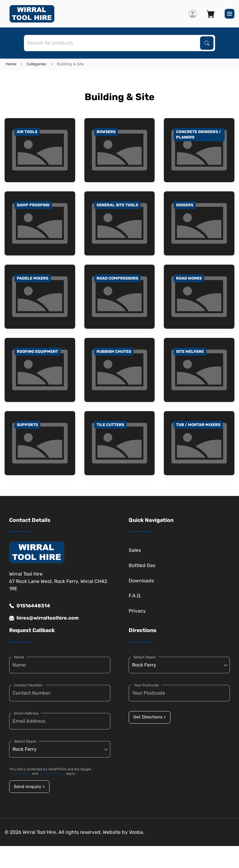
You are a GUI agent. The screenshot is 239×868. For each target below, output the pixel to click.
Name (19, 657)
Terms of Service (52, 774)
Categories (37, 64)
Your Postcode (146, 685)
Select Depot (25, 741)
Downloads (141, 581)
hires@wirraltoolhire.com (44, 618)
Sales (135, 550)
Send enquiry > (29, 787)
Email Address (26, 713)
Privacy (137, 611)
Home (11, 64)
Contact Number (28, 685)
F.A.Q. (135, 596)
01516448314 (30, 606)
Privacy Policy (20, 774)
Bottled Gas (142, 565)
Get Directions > (149, 717)
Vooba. (137, 832)
